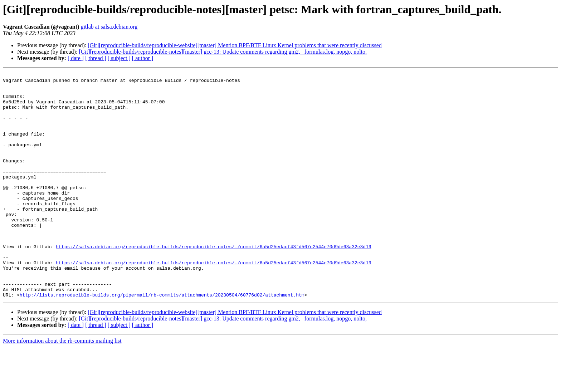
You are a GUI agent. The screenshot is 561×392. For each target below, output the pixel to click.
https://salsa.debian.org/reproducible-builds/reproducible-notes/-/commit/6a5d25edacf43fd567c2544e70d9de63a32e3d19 (213, 282)
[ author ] (143, 58)
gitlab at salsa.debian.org (109, 27)
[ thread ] (96, 58)
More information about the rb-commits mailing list (62, 386)
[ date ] (76, 58)
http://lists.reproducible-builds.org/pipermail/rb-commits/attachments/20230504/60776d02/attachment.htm (162, 340)
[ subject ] (119, 58)
